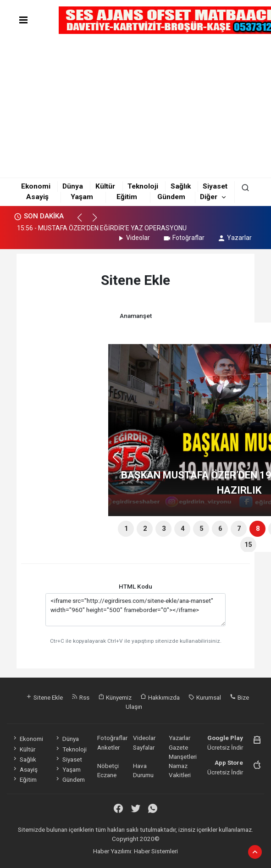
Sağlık (181, 186)
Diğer (209, 197)
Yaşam (82, 197)
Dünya (73, 186)
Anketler (108, 747)
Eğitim (127, 197)
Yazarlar (235, 238)
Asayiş (37, 197)
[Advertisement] (136, 106)
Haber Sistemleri (156, 851)
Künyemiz (115, 697)
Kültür (105, 186)
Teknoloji (143, 186)
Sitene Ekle (44, 697)
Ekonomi (36, 186)
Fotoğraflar (184, 238)
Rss (80, 697)
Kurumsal (205, 697)
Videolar (133, 238)
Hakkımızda (160, 697)
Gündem (171, 197)
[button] (84, 222)
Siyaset (215, 186)
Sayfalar (144, 747)
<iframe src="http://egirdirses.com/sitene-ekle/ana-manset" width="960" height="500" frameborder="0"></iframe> (135, 610)
